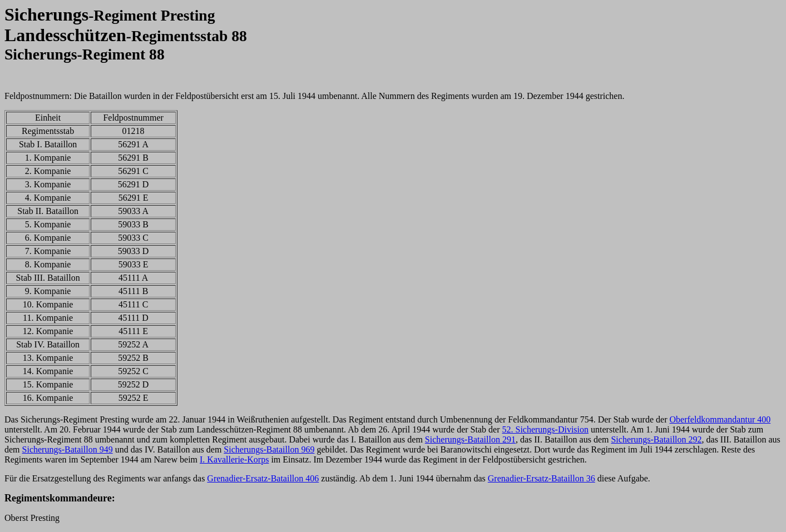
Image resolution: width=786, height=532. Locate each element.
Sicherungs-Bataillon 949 (68, 449)
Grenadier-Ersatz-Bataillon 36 (542, 478)
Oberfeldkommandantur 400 (720, 419)
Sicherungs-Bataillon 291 (470, 439)
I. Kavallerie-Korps (234, 459)
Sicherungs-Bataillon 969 (269, 449)
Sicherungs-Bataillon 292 (656, 439)
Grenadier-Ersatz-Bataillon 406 (263, 478)
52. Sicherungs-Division (545, 429)
